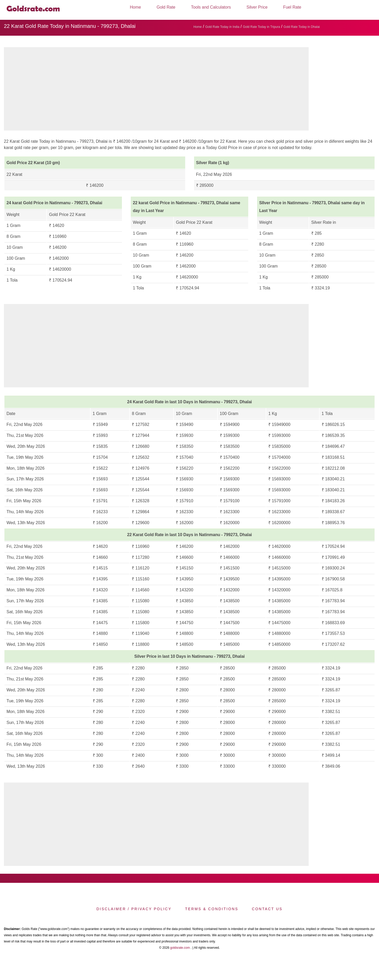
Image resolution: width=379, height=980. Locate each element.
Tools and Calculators (211, 7)
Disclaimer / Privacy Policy (134, 909)
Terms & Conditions (212, 909)
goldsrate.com (180, 948)
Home (136, 7)
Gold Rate (166, 7)
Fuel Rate (292, 7)
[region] (156, 90)
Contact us (267, 909)
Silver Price (257, 7)
